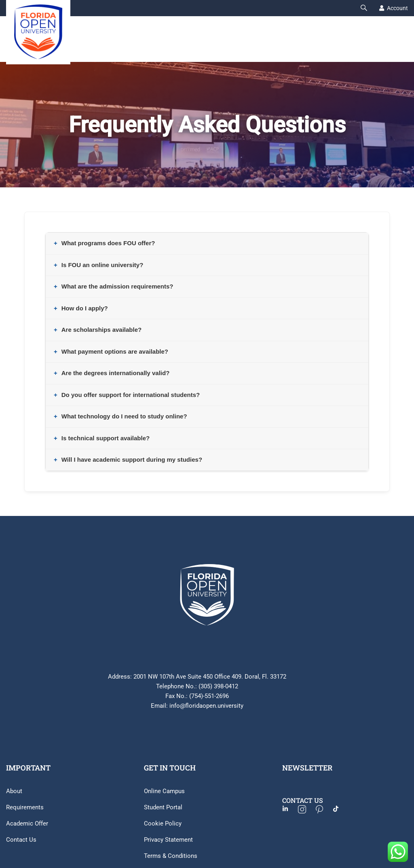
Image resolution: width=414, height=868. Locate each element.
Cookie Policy (163, 823)
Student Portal (163, 807)
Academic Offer (27, 823)
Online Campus (164, 791)
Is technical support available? (106, 438)
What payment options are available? (115, 351)
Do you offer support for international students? (131, 395)
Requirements (25, 807)
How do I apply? (85, 308)
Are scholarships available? (101, 330)
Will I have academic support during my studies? (132, 459)
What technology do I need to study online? (124, 416)
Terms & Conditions (171, 856)
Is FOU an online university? (102, 265)
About (14, 791)
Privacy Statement (168, 840)
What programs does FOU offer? (108, 243)
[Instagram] (306, 810)
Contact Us (21, 840)
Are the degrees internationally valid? (116, 373)
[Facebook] (289, 810)
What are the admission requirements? (117, 286)
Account (397, 8)
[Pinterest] (323, 810)
